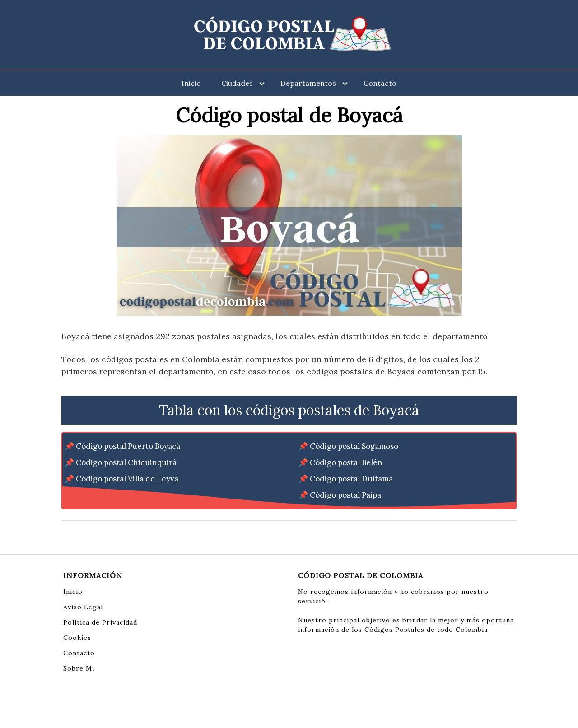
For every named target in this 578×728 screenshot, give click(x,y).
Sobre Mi (79, 668)
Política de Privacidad (100, 622)
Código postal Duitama (351, 479)
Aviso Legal (83, 607)
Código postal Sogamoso (354, 446)
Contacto (380, 83)
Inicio (191, 83)
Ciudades (237, 83)
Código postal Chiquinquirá (126, 462)
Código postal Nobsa (113, 495)
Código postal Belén (346, 462)
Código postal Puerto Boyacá (128, 446)
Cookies (77, 638)
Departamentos (308, 83)
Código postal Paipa (345, 495)
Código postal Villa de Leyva (127, 479)
